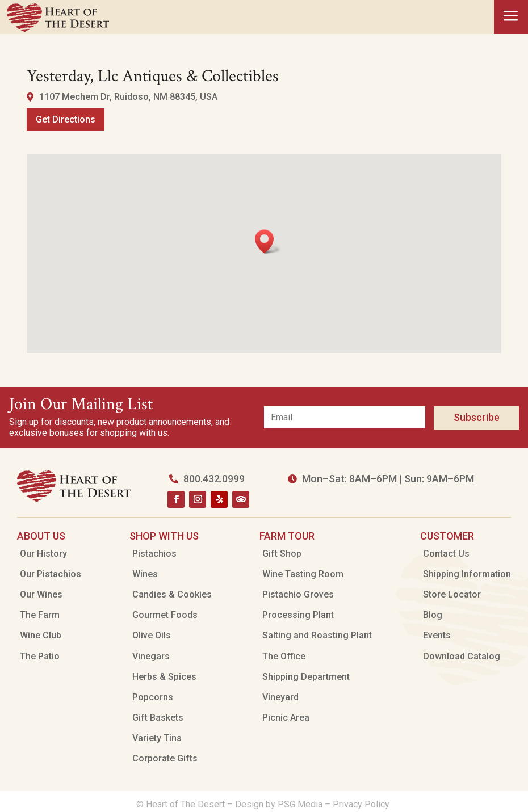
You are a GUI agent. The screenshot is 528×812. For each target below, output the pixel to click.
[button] (268, 241)
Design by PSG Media (279, 804)
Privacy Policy (362, 804)
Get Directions (66, 119)
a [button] (511, 17)
